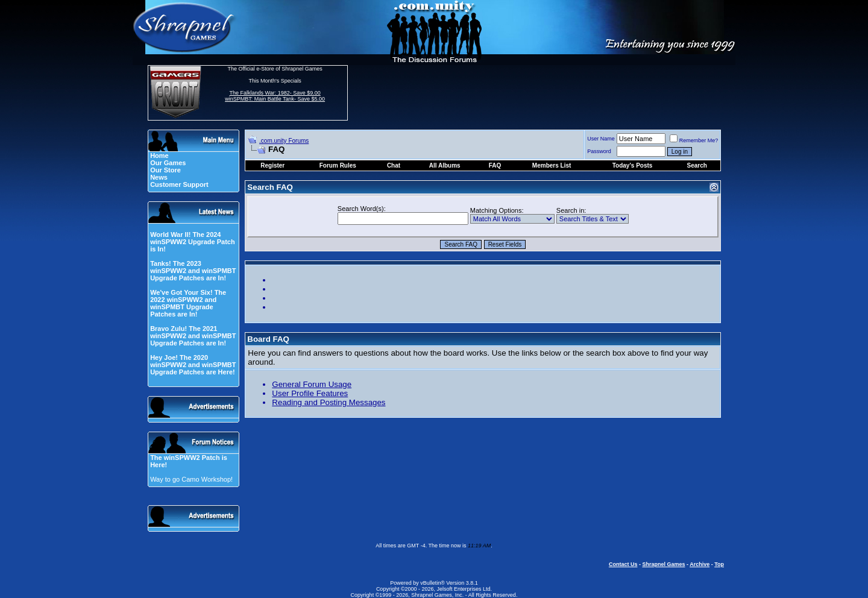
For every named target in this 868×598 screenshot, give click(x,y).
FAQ (495, 165)
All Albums (445, 165)
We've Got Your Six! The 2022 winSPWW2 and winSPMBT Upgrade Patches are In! (188, 303)
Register (272, 165)
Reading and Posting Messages (329, 402)
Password (599, 151)
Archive (700, 564)
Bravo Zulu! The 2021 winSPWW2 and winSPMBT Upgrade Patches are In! (193, 336)
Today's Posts (633, 165)
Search (697, 165)
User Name (601, 139)
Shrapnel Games (663, 564)
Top (719, 564)
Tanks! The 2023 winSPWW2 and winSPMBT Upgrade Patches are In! (193, 271)
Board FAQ (268, 339)
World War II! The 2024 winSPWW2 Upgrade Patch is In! (193, 242)
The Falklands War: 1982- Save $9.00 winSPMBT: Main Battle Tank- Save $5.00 (275, 96)
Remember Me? (694, 140)
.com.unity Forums (284, 141)
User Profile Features (310, 393)
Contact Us (623, 564)
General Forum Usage (312, 384)
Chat (394, 165)
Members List (552, 165)
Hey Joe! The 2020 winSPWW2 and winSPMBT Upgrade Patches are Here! (193, 365)
